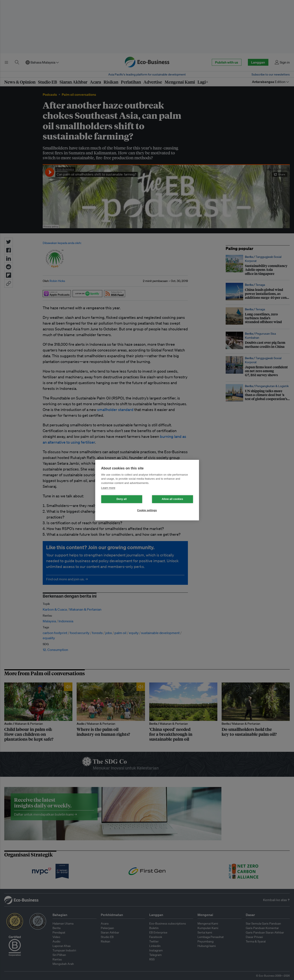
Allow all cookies (172, 499)
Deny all (122, 499)
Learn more (108, 488)
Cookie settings (147, 510)
